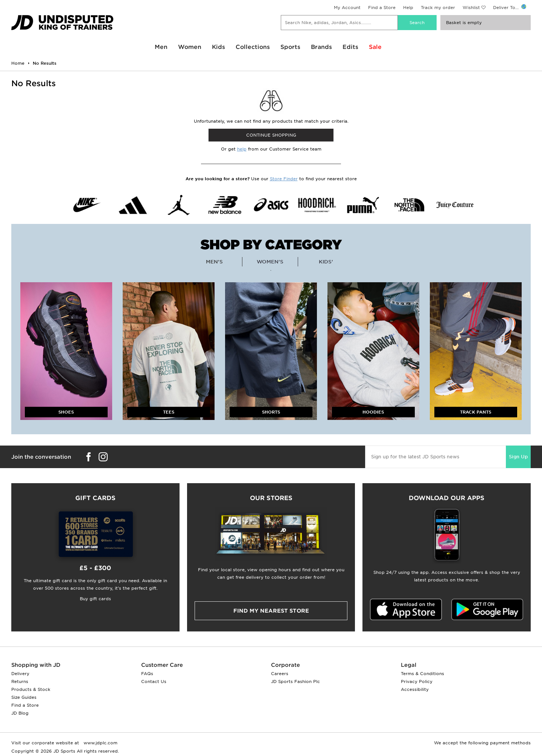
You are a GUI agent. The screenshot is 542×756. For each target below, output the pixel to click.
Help (408, 8)
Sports (290, 47)
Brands (321, 47)
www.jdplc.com (100, 743)
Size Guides (24, 697)
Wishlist (471, 8)
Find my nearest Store (271, 611)
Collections (253, 47)
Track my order (438, 8)
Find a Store (382, 8)
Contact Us (154, 681)
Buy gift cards (95, 599)
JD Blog (20, 713)
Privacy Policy (417, 681)
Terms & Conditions (422, 674)
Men (161, 47)
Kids (218, 47)
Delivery (20, 674)
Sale (375, 47)
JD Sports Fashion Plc (295, 681)
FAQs (147, 674)
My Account (347, 8)
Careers (280, 674)
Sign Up (518, 457)
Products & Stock (31, 689)
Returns (20, 681)
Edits (350, 47)
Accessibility (415, 689)
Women (190, 47)
